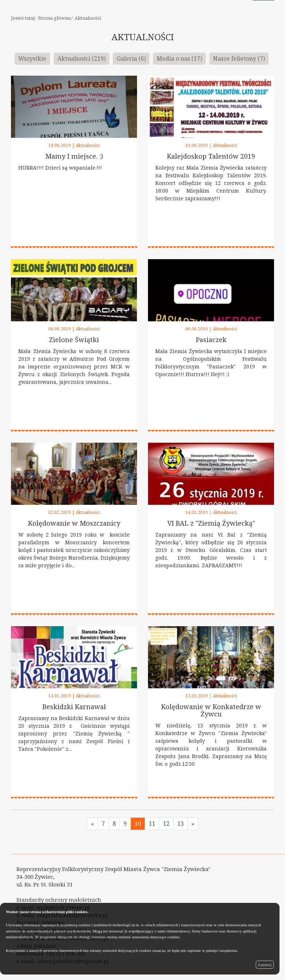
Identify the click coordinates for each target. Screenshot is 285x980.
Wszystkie (32, 58)
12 (166, 824)
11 (152, 824)
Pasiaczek (211, 340)
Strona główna (54, 18)
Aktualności (88, 18)
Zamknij (265, 965)
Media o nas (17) (179, 58)
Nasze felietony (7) (239, 58)
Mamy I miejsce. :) (74, 156)
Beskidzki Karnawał (74, 707)
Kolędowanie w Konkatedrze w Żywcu (211, 710)
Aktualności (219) (81, 58)
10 (138, 824)
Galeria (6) (131, 58)
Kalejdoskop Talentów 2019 (211, 156)
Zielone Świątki (74, 340)
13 (180, 824)
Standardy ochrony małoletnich (59, 900)
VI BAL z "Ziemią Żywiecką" (211, 523)
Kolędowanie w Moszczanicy (74, 523)
